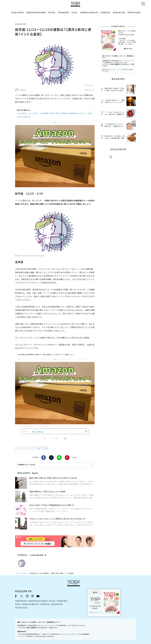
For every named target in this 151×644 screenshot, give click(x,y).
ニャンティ (20, 450)
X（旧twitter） (51, 459)
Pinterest (67, 459)
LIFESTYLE (105, 13)
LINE (59, 459)
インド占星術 (37, 450)
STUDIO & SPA (134, 13)
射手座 (46, 450)
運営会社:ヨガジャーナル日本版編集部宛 (118, 69)
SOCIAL (52, 13)
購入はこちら (128, 49)
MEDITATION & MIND (36, 13)
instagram (118, 157)
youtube (68, 589)
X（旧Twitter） (52, 589)
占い (28, 450)
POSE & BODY (18, 13)
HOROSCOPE (119, 13)
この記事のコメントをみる (26, 466)
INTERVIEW (64, 13)
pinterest (125, 157)
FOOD (74, 13)
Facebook (44, 459)
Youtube (132, 157)
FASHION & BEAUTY (89, 13)
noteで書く (75, 459)
